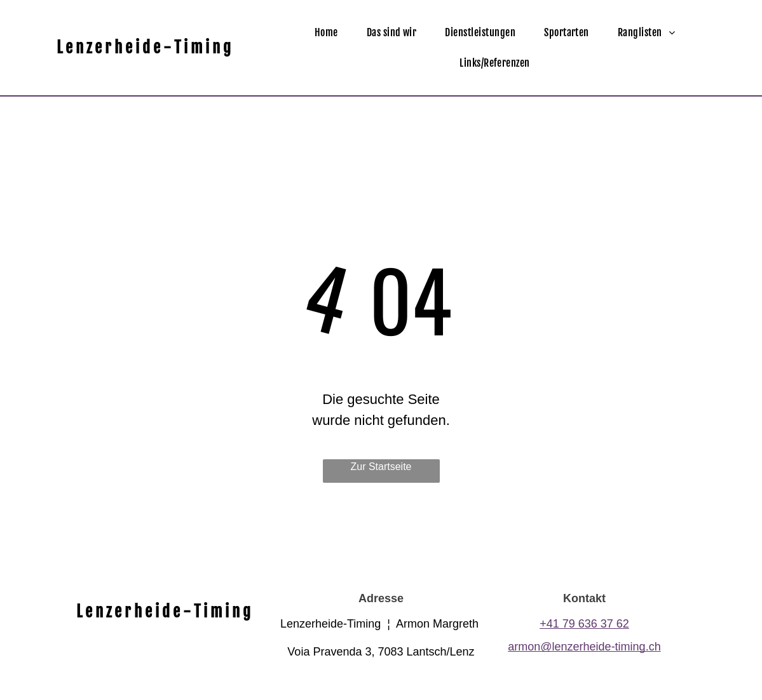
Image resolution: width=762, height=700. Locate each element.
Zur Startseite (381, 467)
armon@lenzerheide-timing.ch (584, 647)
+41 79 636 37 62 (584, 624)
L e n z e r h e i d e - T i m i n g (144, 47)
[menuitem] (331, 32)
